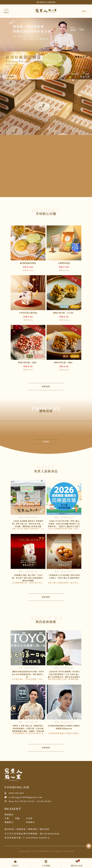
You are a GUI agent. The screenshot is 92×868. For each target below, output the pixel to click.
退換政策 (21, 829)
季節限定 (30, 822)
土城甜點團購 (46, 855)
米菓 (7, 819)
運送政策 (9, 829)
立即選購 (10, 77)
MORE (46, 442)
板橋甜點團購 (58, 855)
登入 (85, 11)
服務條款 (33, 829)
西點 (17, 819)
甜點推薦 (69, 855)
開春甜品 (9, 815)
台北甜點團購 (34, 855)
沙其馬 (29, 819)
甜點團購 (23, 855)
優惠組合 (9, 822)
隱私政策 (45, 829)
